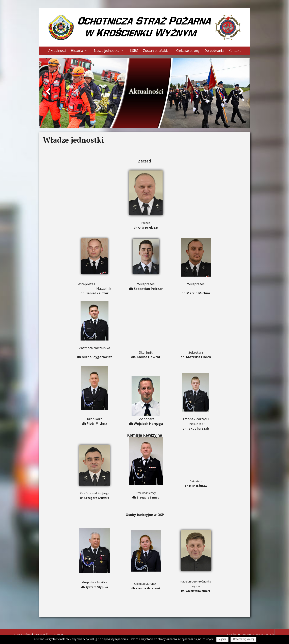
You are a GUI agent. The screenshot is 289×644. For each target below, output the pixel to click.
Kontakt (235, 51)
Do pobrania (214, 51)
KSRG (134, 51)
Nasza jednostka (107, 51)
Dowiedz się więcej (243, 639)
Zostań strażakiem (157, 51)
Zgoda (222, 639)
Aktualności (57, 51)
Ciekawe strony (188, 51)
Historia (77, 51)
